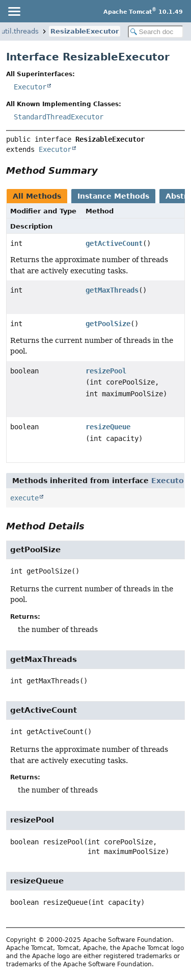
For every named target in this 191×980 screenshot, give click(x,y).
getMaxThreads (112, 290)
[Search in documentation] (156, 32)
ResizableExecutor (85, 31)
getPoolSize (108, 324)
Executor (30, 87)
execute (24, 498)
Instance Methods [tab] (113, 196)
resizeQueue (108, 427)
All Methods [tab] (37, 196)
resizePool (106, 371)
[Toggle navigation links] (14, 11)
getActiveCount (114, 243)
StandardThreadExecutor (59, 117)
